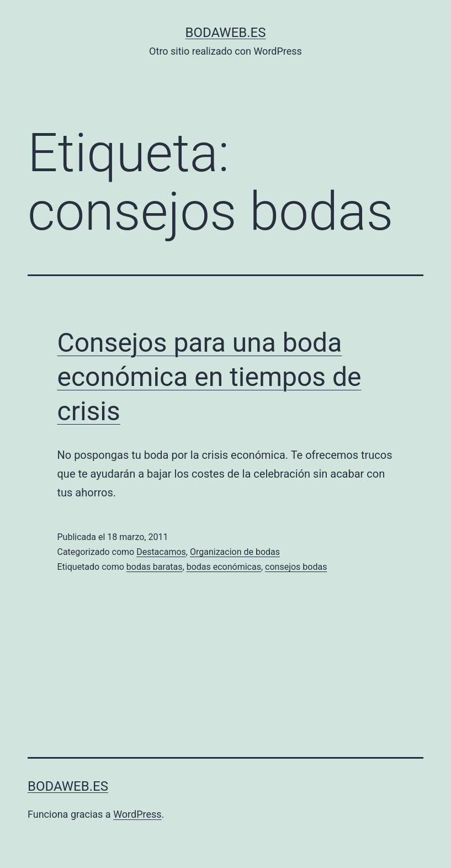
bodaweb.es (226, 33)
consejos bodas (296, 567)
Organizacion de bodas (235, 552)
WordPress (137, 814)
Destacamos (161, 552)
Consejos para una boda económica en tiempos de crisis (209, 377)
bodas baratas (155, 567)
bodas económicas (224, 567)
